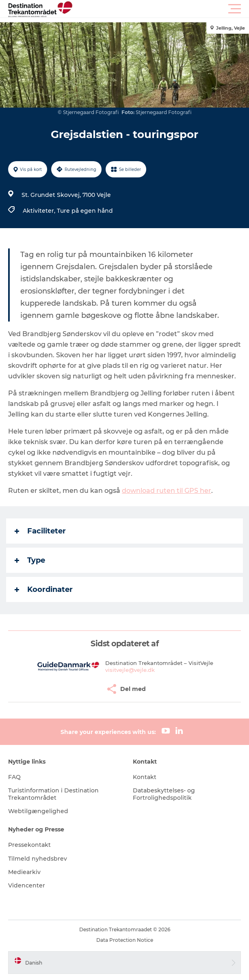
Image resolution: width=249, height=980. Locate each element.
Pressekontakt (29, 845)
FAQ (14, 777)
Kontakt (145, 777)
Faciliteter (40, 531)
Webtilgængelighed (38, 811)
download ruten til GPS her (167, 491)
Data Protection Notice (125, 940)
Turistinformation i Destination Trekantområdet (53, 794)
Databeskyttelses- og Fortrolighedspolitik (164, 794)
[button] (161, 9)
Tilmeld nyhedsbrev (38, 859)
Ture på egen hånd (85, 211)
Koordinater (44, 589)
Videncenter (27, 885)
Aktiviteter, (40, 211)
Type (30, 560)
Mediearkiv (24, 872)
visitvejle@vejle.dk (130, 670)
